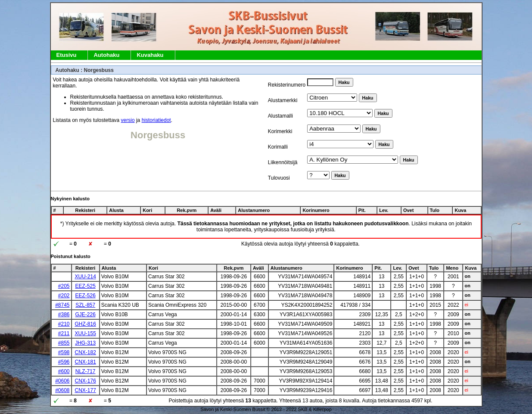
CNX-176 (85, 381)
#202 (64, 296)
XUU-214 (85, 277)
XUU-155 (85, 333)
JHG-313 (85, 343)
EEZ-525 (85, 286)
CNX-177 (85, 390)
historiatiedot (156, 120)
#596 (64, 362)
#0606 (62, 381)
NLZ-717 (86, 371)
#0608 (62, 390)
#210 (64, 324)
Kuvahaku (150, 55)
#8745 (62, 305)
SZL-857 (85, 305)
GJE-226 (85, 314)
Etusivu (67, 55)
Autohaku (106, 55)
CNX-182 (85, 352)
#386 (64, 314)
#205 (64, 286)
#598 (64, 352)
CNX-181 (85, 362)
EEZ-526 (85, 296)
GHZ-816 (85, 324)
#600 (64, 371)
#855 (64, 343)
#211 (64, 333)
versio (128, 120)
